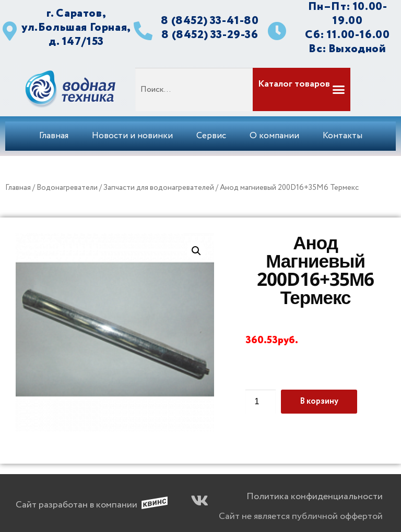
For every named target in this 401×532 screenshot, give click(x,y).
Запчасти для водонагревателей (159, 188)
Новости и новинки (132, 136)
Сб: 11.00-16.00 (347, 35)
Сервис (211, 136)
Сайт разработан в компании (76, 505)
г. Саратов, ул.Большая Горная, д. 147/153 (76, 27)
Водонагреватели (67, 188)
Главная (54, 136)
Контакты (343, 136)
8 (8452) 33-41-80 (210, 21)
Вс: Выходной (347, 49)
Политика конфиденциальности (315, 497)
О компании (274, 136)
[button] (301, 89)
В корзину (319, 401)
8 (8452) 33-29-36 (210, 35)
